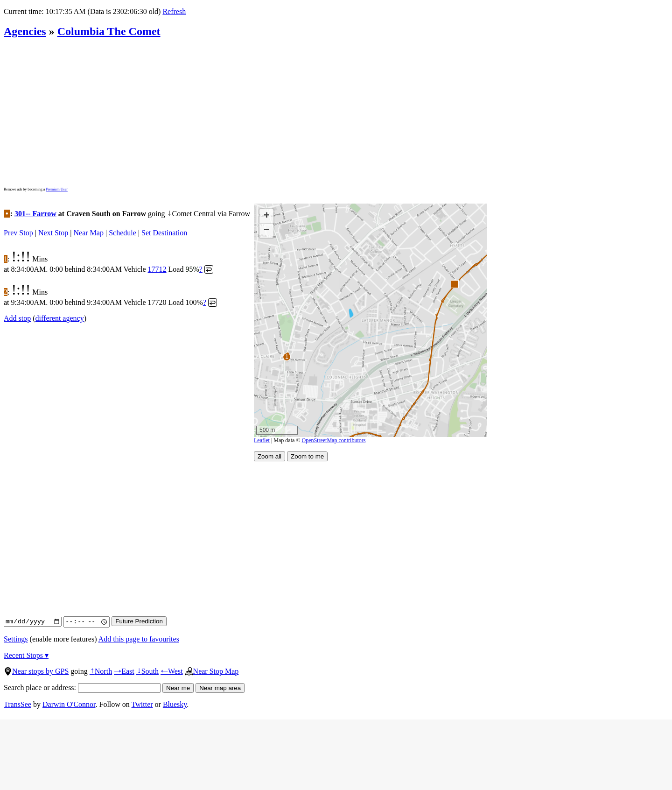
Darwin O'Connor (69, 704)
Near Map (89, 233)
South (147, 671)
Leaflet (262, 440)
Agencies (25, 31)
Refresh (174, 11)
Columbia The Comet (109, 31)
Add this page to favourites (139, 639)
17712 (157, 269)
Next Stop (53, 233)
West (172, 671)
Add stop (17, 318)
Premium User (56, 189)
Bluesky (175, 704)
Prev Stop (18, 233)
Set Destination (164, 233)
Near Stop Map (212, 671)
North (101, 671)
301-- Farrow (35, 214)
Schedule (122, 233)
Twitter (142, 704)
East (124, 671)
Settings (16, 639)
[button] (454, 284)
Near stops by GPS (36, 671)
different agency (60, 318)
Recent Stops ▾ (26, 655)
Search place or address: (82, 688)
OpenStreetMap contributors (333, 440)
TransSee (17, 704)
